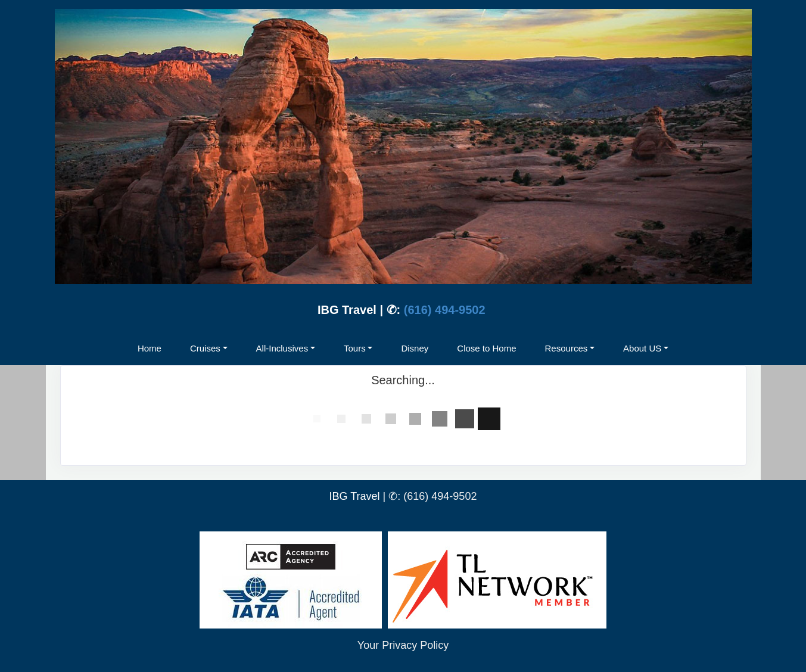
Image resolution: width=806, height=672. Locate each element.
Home (150, 348)
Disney (415, 348)
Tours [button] (355, 348)
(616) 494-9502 (445, 310)
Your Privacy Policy (403, 645)
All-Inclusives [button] (282, 348)
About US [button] (642, 348)
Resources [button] (567, 348)
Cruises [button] (205, 348)
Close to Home (486, 348)
